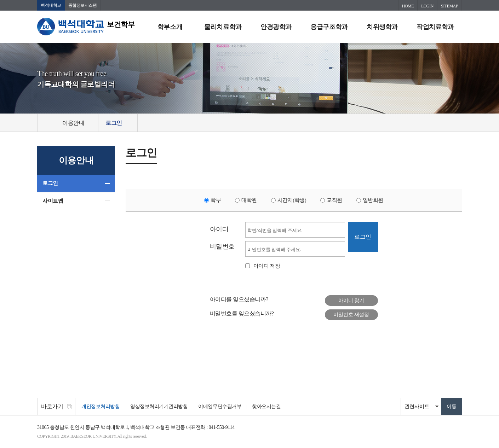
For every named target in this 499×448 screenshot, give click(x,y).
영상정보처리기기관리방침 (159, 406)
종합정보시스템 (83, 5)
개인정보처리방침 (101, 406)
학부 (216, 200)
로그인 (50, 183)
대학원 (249, 200)
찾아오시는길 (266, 406)
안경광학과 (276, 27)
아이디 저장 (267, 266)
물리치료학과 (223, 27)
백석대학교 (51, 5)
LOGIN (427, 6)
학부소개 (170, 27)
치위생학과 (382, 27)
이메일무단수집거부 (220, 406)
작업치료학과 (435, 27)
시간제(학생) (292, 200)
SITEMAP (449, 6)
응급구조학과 (329, 27)
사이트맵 (53, 201)
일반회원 (373, 200)
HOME (408, 6)
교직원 (334, 200)
